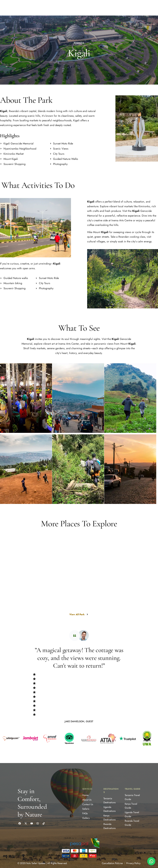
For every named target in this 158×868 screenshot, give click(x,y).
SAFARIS (36, 8)
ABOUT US (6, 8)
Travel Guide (133, 791)
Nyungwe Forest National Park (91, 639)
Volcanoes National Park (51, 642)
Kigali (10, 600)
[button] (21, 8)
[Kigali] (32, 600)
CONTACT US (68, 8)
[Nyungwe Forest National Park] (111, 639)
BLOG (57, 8)
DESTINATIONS (21, 8)
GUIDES (47, 8)
